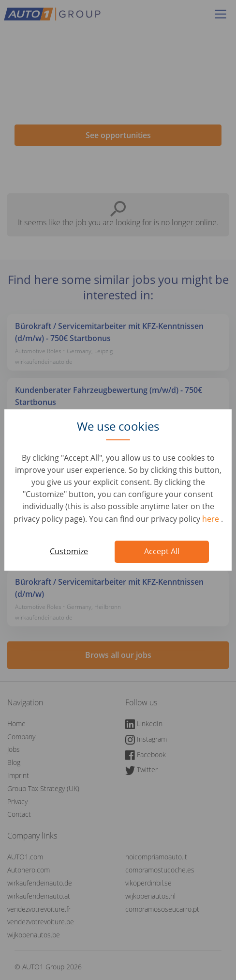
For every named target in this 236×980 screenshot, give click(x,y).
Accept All (162, 551)
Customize (69, 551)
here (212, 519)
